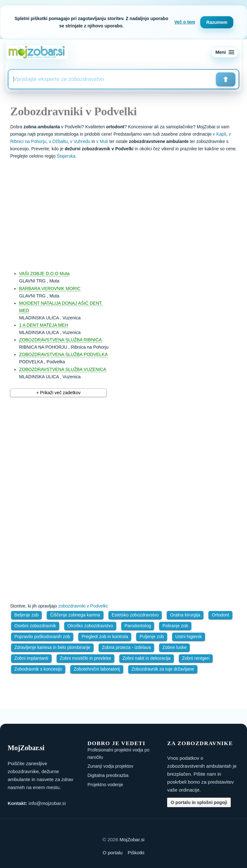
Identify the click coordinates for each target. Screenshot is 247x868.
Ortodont (220, 615)
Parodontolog (138, 626)
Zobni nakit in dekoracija (147, 658)
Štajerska (66, 156)
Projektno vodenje (105, 785)
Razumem (217, 22)
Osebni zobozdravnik (35, 626)
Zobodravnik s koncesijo (38, 669)
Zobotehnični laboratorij (97, 669)
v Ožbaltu (58, 141)
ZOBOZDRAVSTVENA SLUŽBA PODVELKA (63, 354)
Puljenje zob (152, 637)
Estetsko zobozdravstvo (135, 615)
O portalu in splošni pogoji (199, 802)
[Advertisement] (130, 212)
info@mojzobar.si (47, 803)
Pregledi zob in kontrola (105, 637)
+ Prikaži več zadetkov (59, 393)
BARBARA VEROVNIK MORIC (50, 288)
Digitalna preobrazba (108, 775)
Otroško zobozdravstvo (90, 626)
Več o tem (185, 22)
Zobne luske (174, 647)
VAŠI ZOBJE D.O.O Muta (44, 274)
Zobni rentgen (196, 658)
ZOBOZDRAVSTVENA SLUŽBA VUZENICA (63, 369)
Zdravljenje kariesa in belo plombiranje (52, 647)
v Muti (102, 141)
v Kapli (220, 134)
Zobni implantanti (31, 658)
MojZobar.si (132, 840)
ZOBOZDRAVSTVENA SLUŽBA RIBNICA (60, 340)
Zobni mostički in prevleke (85, 658)
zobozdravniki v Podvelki (83, 606)
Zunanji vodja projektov (110, 766)
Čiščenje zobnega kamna (75, 615)
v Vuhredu (80, 141)
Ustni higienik (189, 637)
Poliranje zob (175, 626)
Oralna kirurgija (185, 615)
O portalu (113, 853)
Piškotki (136, 853)
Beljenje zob (26, 615)
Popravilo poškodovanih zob (42, 637)
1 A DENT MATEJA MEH (44, 325)
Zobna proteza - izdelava (126, 647)
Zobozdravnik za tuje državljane (163, 669)
